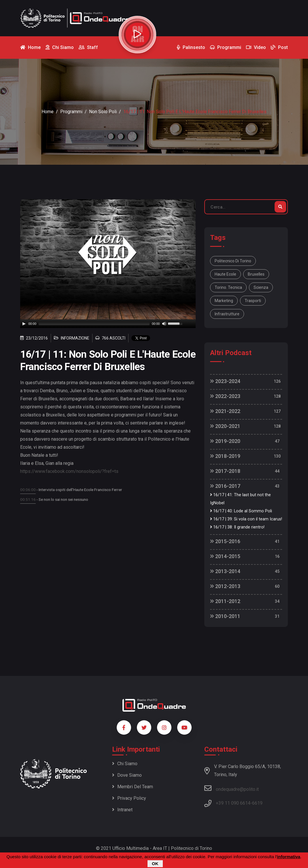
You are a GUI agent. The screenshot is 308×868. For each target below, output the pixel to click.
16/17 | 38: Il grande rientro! (237, 527)
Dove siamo (127, 775)
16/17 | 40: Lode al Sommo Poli (241, 511)
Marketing (224, 301)
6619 (257, 803)
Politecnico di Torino (233, 261)
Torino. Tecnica (228, 287)
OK (155, 864)
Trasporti (253, 301)
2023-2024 (225, 381)
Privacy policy (129, 798)
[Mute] (164, 324)
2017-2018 (225, 471)
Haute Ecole (225, 274)
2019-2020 (225, 441)
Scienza (261, 287)
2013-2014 (225, 571)
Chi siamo (125, 764)
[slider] (94, 324)
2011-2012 (225, 601)
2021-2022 (225, 411)
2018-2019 (225, 456)
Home (48, 112)
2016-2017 (225, 486)
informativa (289, 857)
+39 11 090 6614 (233, 803)
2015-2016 (225, 541)
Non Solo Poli (103, 112)
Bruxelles (256, 274)
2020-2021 (225, 426)
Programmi (71, 112)
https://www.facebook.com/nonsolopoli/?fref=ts (69, 471)
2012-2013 (225, 586)
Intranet (122, 810)
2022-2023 (225, 396)
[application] (108, 324)
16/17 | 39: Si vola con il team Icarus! (246, 519)
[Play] (24, 324)
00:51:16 (28, 499)
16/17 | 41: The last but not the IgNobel (240, 499)
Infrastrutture (227, 314)
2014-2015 (225, 556)
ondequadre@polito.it (232, 788)
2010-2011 (225, 616)
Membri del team (133, 787)
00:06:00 (28, 490)
